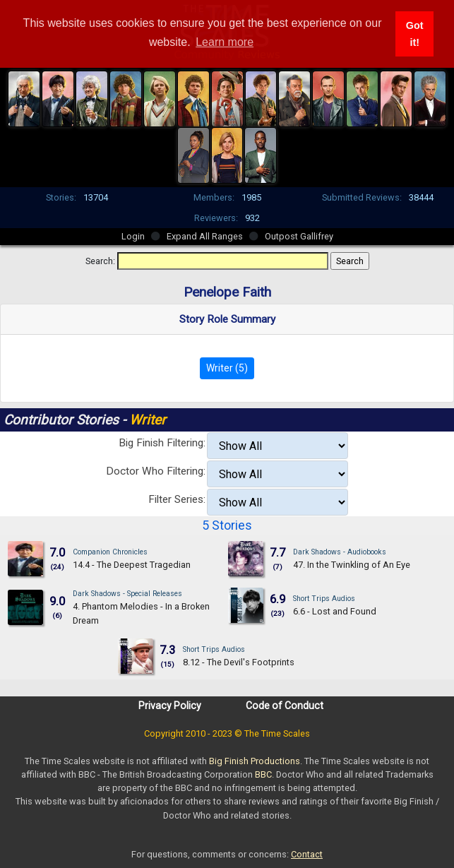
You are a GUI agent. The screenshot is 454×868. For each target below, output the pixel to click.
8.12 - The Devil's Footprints (239, 662)
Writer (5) (227, 368)
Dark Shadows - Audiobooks (340, 552)
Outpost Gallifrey (299, 236)
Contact (307, 854)
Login (133, 236)
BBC (263, 774)
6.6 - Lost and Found (335, 611)
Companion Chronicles (110, 552)
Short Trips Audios (324, 599)
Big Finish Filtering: (162, 443)
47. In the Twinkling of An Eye (352, 565)
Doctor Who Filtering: (156, 471)
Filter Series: (177, 499)
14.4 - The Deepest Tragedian (132, 565)
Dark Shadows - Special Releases (127, 594)
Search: (100, 261)
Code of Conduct (285, 706)
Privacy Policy (170, 706)
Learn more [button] (225, 42)
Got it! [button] (415, 34)
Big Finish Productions (255, 761)
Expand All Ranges (205, 236)
